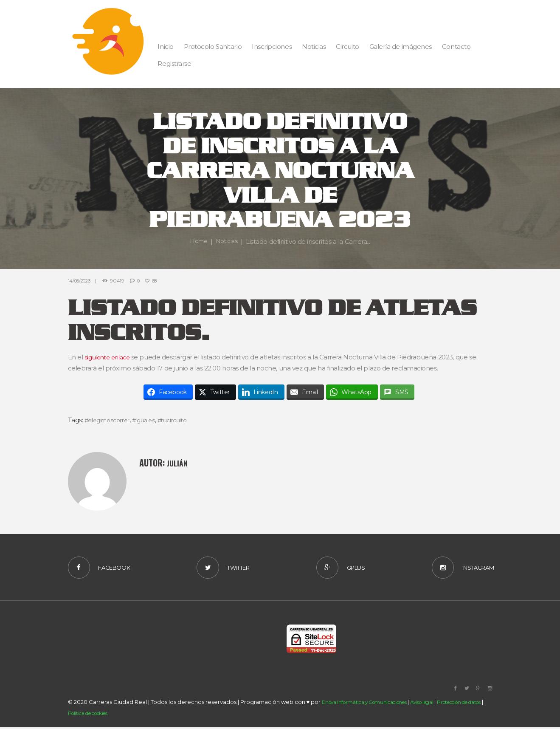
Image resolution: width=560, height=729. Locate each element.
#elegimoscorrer (110, 420)
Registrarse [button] (174, 64)
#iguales (151, 420)
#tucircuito (182, 420)
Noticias (228, 242)
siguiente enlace (110, 357)
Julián (178, 463)
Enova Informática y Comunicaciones (370, 704)
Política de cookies (111, 715)
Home (198, 242)
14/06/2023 (81, 281)
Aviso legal (436, 704)
